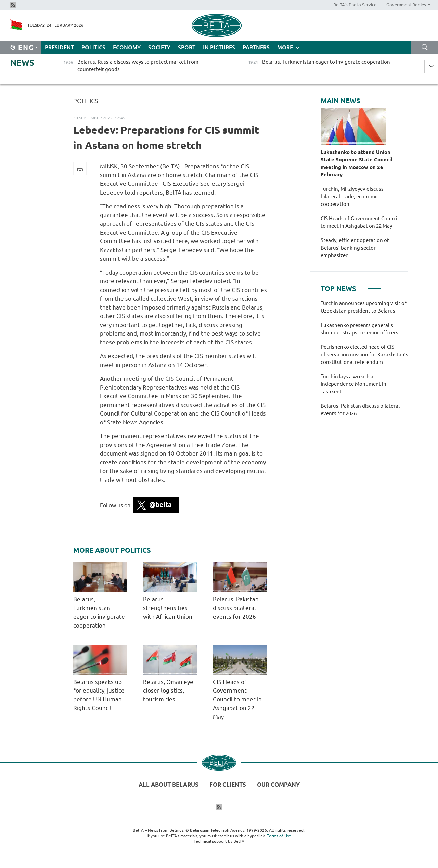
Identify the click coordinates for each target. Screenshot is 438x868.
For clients (228, 784)
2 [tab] (388, 286)
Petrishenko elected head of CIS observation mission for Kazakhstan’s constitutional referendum (364, 354)
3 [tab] (402, 286)
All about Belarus (169, 784)
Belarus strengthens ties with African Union (168, 608)
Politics (93, 47)
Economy (127, 47)
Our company (278, 784)
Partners (256, 47)
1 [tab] (374, 286)
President (59, 47)
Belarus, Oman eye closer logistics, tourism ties (168, 691)
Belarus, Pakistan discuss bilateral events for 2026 (236, 608)
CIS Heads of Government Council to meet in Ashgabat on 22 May (237, 699)
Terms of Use (279, 836)
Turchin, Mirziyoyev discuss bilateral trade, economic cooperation (352, 196)
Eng (26, 47)
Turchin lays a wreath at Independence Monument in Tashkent (353, 384)
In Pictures (219, 47)
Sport (187, 47)
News (22, 63)
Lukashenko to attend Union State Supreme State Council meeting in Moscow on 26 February (357, 163)
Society (159, 47)
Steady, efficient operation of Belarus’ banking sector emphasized (355, 248)
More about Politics (112, 550)
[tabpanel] (364, 362)
